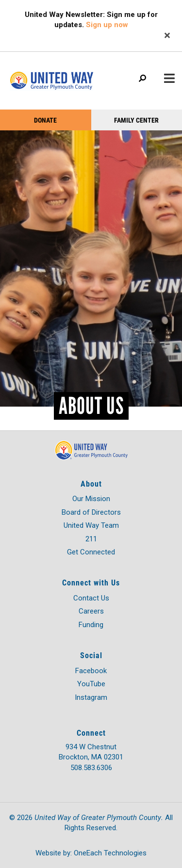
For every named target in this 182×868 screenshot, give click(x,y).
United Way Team (91, 525)
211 (91, 539)
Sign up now (107, 25)
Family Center (136, 120)
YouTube (91, 684)
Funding (91, 625)
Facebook (91, 671)
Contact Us (91, 598)
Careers (91, 611)
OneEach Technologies (110, 853)
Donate (45, 120)
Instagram (91, 697)
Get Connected (91, 552)
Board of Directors (91, 512)
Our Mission (91, 499)
